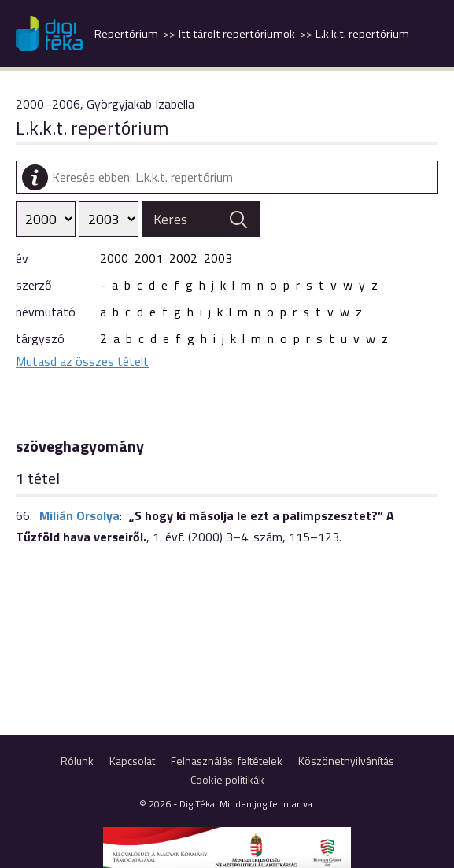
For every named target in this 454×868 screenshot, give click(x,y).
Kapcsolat (132, 761)
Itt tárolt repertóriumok (237, 34)
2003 (218, 258)
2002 (183, 258)
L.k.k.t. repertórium (362, 34)
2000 (114, 258)
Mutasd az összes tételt (82, 361)
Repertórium (126, 34)
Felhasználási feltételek (227, 761)
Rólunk (77, 761)
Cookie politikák (227, 779)
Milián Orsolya (79, 515)
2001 (149, 258)
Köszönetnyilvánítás (346, 761)
